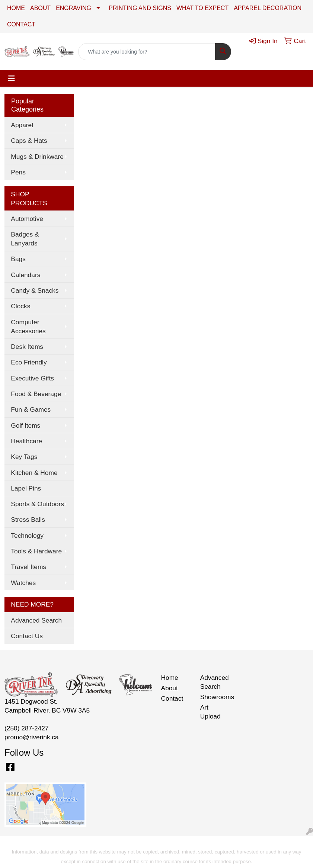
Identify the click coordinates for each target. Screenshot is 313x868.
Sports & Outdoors (37, 504)
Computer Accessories (28, 327)
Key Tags (24, 457)
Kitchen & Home (34, 473)
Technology (27, 536)
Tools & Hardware (36, 551)
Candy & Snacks (35, 290)
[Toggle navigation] (12, 78)
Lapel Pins (26, 488)
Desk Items (27, 347)
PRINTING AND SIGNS (140, 8)
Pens (18, 172)
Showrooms (215, 697)
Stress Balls (28, 520)
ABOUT (40, 8)
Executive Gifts (32, 378)
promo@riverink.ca (32, 737)
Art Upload (210, 712)
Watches (23, 583)
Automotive (27, 219)
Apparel (22, 125)
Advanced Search (36, 620)
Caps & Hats (29, 141)
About (170, 688)
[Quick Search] (147, 52)
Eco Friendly (29, 362)
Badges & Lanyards (25, 239)
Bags (18, 259)
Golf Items (25, 425)
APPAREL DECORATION (268, 8)
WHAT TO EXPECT (202, 8)
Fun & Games (31, 409)
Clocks (20, 306)
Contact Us (27, 636)
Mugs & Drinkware (37, 157)
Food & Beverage (36, 394)
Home (170, 678)
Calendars (25, 275)
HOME (16, 8)
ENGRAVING (74, 8)
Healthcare (26, 441)
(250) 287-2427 (27, 728)
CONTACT (21, 24)
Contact (172, 698)
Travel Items (28, 567)
